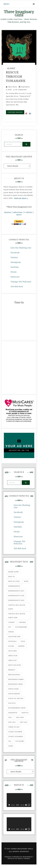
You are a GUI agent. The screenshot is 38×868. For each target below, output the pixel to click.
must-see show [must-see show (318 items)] (15, 665)
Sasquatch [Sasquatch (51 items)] (13, 713)
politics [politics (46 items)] (12, 703)
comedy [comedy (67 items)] (12, 622)
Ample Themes (24, 859)
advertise (18, 212)
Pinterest (15, 277)
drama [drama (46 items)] (11, 632)
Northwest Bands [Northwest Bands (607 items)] (16, 679)
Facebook (15, 253)
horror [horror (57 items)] (21, 646)
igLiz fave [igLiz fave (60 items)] (13, 651)
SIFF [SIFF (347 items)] (10, 717)
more (19, 215)
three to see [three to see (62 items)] (14, 727)
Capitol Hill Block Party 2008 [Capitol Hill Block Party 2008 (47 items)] (17, 616)
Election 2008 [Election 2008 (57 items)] (14, 637)
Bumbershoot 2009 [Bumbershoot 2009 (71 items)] (16, 600)
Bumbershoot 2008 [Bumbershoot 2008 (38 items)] (16, 596)
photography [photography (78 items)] (14, 694)
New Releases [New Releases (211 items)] (14, 675)
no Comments (20, 90)
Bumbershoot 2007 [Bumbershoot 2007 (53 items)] (16, 591)
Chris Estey (13, 87)
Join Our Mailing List (21, 248)
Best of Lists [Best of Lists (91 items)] (14, 581)
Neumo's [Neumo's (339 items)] (12, 670)
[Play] (9, 805)
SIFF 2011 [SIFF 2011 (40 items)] (12, 722)
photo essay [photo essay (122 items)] (14, 689)
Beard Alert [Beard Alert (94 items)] (14, 572)
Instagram (16, 262)
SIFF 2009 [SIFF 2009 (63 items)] (20, 717)
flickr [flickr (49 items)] (11, 646)
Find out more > (21, 198)
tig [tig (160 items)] (10, 741)
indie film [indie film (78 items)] (13, 656)
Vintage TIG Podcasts (21, 282)
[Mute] (26, 805)
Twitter (14, 257)
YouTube (15, 267)
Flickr (14, 272)
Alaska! (11, 68)
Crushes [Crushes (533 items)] (22, 622)
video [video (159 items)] (11, 746)
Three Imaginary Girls (19, 13)
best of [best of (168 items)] (12, 577)
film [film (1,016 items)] (23, 641)
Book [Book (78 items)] (26, 581)
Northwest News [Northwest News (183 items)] (16, 684)
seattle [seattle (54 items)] (25, 713)
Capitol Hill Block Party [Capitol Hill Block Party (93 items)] (17, 607)
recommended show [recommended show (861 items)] (17, 708)
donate (8, 212)
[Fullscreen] (29, 805)
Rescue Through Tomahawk (16, 77)
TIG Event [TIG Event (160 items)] (20, 741)
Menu (6, 4)
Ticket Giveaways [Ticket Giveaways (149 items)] (16, 736)
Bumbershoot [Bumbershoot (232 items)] (14, 586)
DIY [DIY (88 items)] (10, 627)
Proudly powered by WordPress (19, 857)
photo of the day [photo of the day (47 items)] (16, 698)
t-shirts (28, 212)
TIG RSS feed (17, 287)
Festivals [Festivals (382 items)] (12, 641)
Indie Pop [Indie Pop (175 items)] (12, 660)
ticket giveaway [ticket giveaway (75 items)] (15, 732)
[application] (19, 800)
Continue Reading (15, 112)
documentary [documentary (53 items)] (21, 627)
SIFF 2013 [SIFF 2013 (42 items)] (24, 722)
